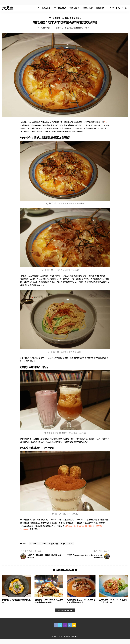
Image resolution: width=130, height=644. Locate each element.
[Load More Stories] (65, 610)
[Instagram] (113, 8)
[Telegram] (116, 8)
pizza (43, 544)
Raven (89, 28)
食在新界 (65, 18)
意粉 (64, 544)
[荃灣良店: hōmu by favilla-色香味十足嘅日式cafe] (113, 586)
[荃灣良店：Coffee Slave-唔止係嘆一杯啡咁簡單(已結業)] (49, 586)
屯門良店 (54, 544)
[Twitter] (111, 8)
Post (106, 122)
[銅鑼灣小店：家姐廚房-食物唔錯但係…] (17, 586)
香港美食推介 (76, 18)
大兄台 (8, 8)
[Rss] (119, 8)
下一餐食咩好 (54, 18)
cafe (34, 544)
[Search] (126, 8)
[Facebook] (108, 8)
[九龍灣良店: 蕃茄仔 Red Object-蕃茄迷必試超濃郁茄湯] (81, 586)
